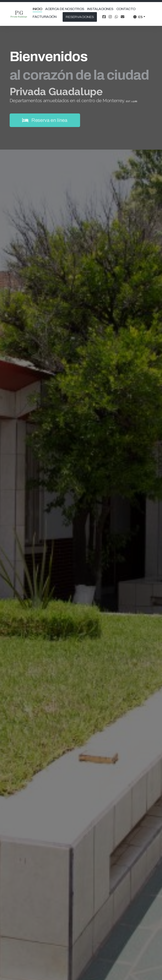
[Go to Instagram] (110, 17)
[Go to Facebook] (104, 17)
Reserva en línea (45, 120)
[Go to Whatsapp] (116, 17)
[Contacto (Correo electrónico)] (123, 17)
